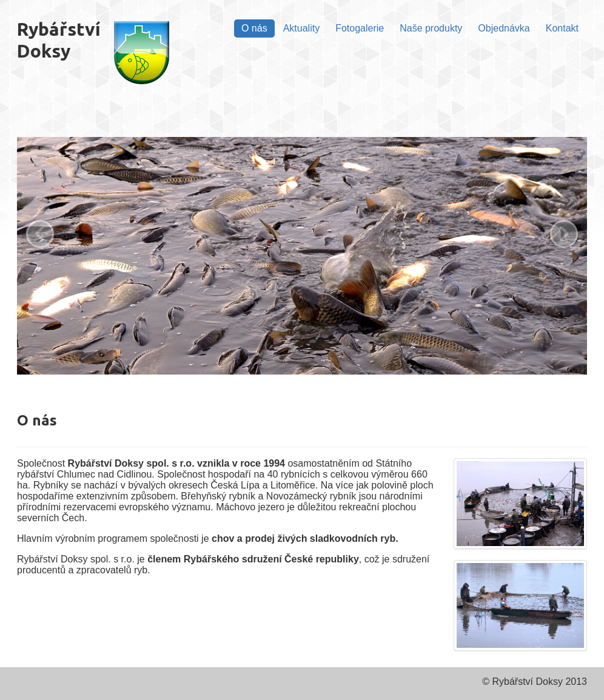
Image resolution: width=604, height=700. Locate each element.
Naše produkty (431, 28)
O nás (254, 28)
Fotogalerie (360, 28)
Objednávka (504, 28)
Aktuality (301, 28)
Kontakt (562, 28)
